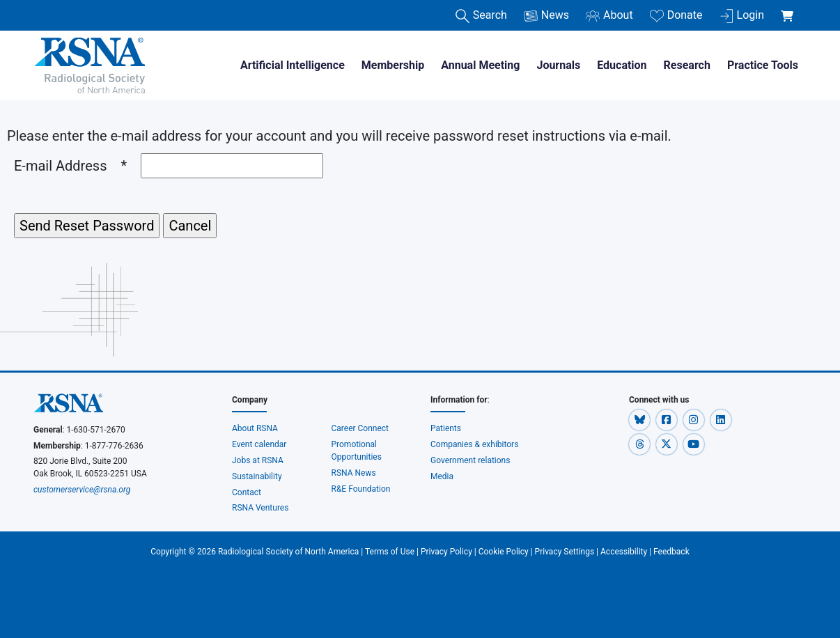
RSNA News (354, 473)
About (609, 16)
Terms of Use (390, 552)
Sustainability (257, 476)
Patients (446, 428)
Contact (247, 492)
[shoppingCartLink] (790, 8)
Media (442, 476)
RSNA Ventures (260, 508)
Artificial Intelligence (293, 65)
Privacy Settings (565, 552)
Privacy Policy (446, 552)
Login (742, 16)
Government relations (471, 460)
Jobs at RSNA (258, 460)
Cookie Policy (504, 552)
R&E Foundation (361, 489)
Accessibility (624, 552)
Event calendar (260, 444)
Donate (676, 16)
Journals (558, 65)
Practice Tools (763, 65)
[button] (640, 419)
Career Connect (360, 428)
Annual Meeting (480, 65)
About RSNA (255, 428)
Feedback (671, 552)
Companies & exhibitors (474, 444)
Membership (393, 65)
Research (687, 65)
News (546, 16)
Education (622, 65)
